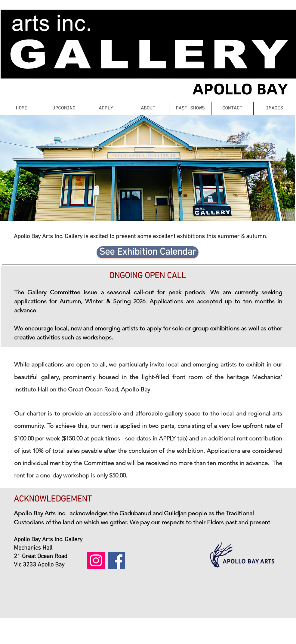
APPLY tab (172, 438)
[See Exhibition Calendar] (148, 252)
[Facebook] (116, 560)
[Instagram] (96, 560)
